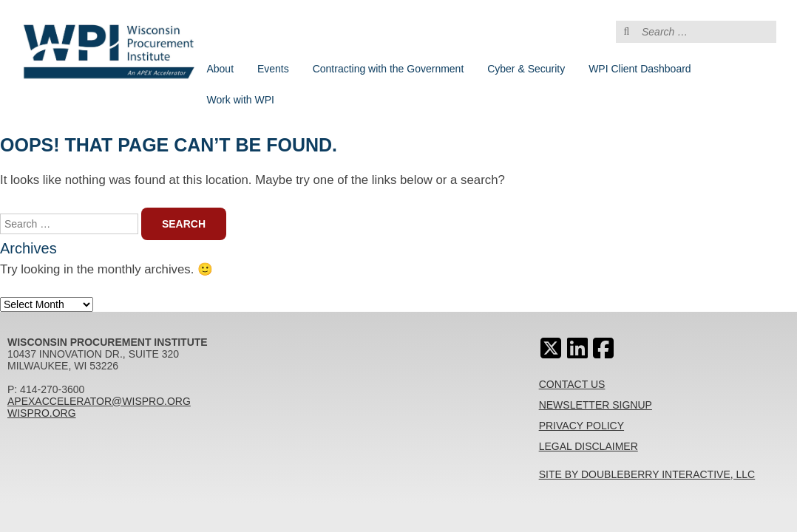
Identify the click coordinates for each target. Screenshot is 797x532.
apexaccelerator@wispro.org (99, 401)
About (220, 69)
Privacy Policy (581, 426)
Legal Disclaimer (589, 446)
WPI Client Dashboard (640, 69)
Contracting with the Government (389, 69)
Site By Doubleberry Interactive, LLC (647, 474)
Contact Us (572, 384)
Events (273, 69)
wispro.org (42, 413)
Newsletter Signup (596, 405)
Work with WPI (240, 100)
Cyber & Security (526, 69)
